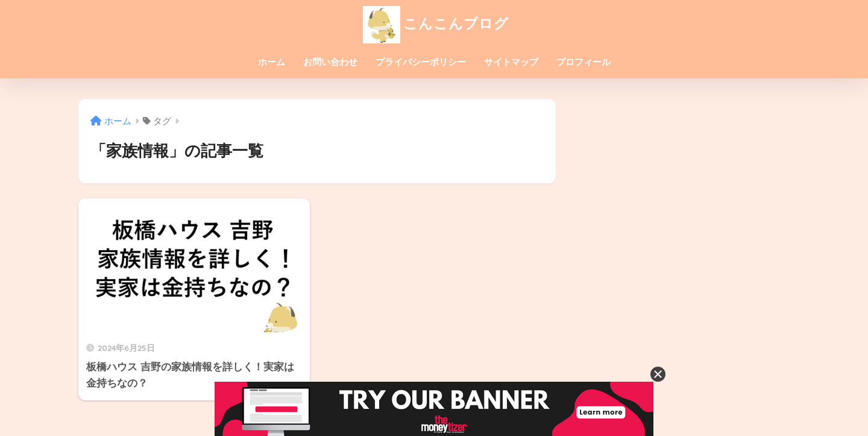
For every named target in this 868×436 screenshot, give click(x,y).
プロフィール (583, 62)
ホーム (272, 62)
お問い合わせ (330, 62)
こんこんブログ (434, 23)
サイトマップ (511, 62)
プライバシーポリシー (421, 62)
